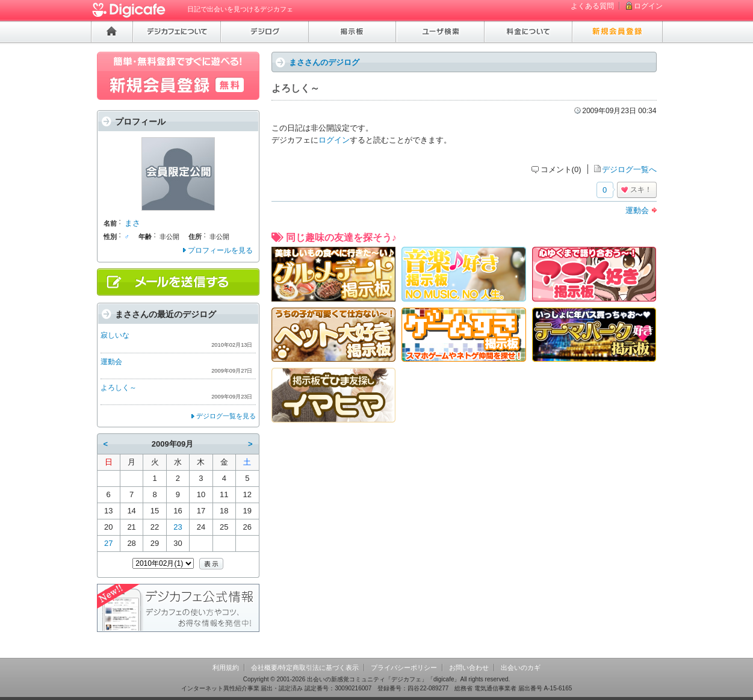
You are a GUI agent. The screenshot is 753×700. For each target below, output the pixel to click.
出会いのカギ (521, 667)
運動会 (637, 210)
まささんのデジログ (324, 62)
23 (178, 527)
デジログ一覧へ (629, 169)
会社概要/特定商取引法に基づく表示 (305, 667)
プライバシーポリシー (404, 667)
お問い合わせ (469, 667)
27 (108, 543)
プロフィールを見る (220, 250)
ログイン (648, 6)
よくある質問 (592, 6)
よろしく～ (119, 388)
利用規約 (226, 667)
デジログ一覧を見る (226, 416)
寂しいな (115, 335)
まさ (132, 223)
